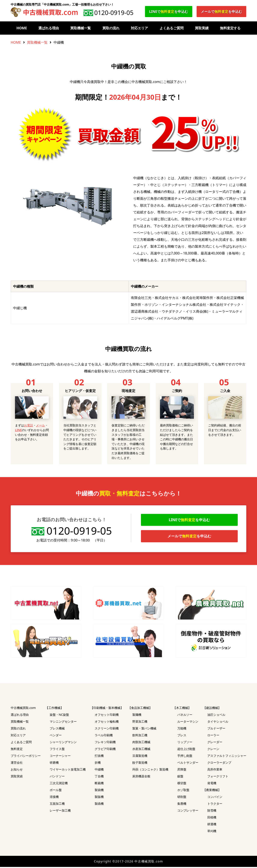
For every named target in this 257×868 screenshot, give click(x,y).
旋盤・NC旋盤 (59, 716)
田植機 (212, 818)
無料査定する (230, 28)
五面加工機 (57, 805)
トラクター (215, 805)
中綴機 (99, 770)
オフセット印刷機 (107, 716)
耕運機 (212, 825)
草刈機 (212, 832)
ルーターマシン (188, 722)
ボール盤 (56, 791)
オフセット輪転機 (107, 722)
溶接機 (54, 798)
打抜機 (99, 757)
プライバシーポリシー (26, 757)
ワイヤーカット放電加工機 (68, 770)
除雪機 (212, 811)
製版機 (99, 798)
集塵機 (182, 805)
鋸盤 (180, 777)
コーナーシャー (60, 757)
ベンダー (56, 736)
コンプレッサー (188, 811)
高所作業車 (215, 770)
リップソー (185, 743)
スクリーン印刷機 (107, 729)
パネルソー (185, 716)
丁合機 (99, 777)
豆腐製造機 (140, 757)
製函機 (99, 805)
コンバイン (215, 798)
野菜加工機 (140, 722)
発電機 (212, 784)
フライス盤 (57, 750)
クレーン (213, 750)
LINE (18, 430)
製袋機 (99, 791)
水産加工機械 (141, 750)
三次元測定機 (59, 784)
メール (40, 425)
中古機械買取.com (23, 709)
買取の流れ (111, 28)
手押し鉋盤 (185, 757)
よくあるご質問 (172, 28)
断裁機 (99, 784)
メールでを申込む (221, 12)
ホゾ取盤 (183, 791)
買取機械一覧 (81, 28)
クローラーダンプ (219, 764)
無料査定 (17, 750)
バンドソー (57, 777)
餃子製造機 (140, 764)
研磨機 (54, 764)
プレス (182, 736)
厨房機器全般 (141, 777)
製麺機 (137, 716)
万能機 (182, 729)
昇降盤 (182, 770)
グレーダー (215, 743)
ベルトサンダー (188, 764)
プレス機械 (57, 729)
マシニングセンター (63, 722)
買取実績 (202, 28)
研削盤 (182, 798)
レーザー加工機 (60, 811)
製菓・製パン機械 (144, 729)
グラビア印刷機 (105, 750)
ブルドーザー (216, 729)
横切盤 (182, 784)
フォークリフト (218, 777)
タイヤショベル (218, 722)
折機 (98, 764)
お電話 (28, 425)
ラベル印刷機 (104, 736)
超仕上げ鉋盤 (186, 750)
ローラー (213, 736)
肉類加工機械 (141, 743)
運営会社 (17, 764)
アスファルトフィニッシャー (227, 757)
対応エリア (139, 28)
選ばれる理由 (49, 28)
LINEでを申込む (169, 12)
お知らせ (17, 770)
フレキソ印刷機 (105, 743)
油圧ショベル (216, 716)
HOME (22, 28)
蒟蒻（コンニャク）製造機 (150, 770)
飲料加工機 (140, 736)
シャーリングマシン (63, 743)
